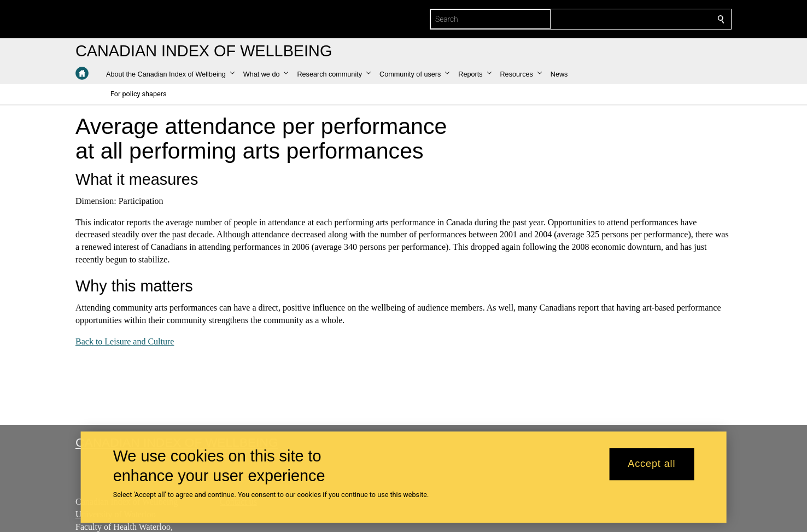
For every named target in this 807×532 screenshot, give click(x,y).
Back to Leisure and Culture (125, 341)
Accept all (651, 464)
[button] (170, 74)
